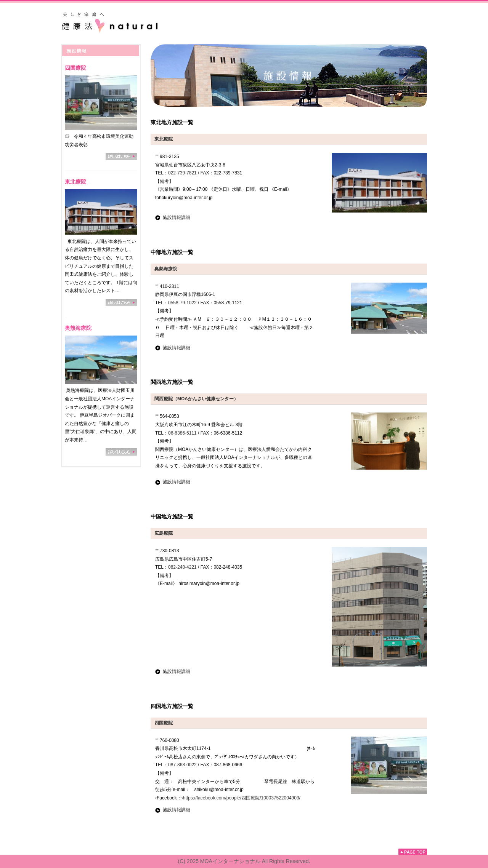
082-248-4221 (182, 567)
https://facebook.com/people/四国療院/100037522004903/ (242, 798)
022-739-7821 (182, 173)
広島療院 (164, 533)
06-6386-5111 (182, 433)
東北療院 (75, 182)
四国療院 (75, 68)
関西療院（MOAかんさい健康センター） (196, 399)
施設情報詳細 (177, 217)
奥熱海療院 (78, 328)
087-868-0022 (182, 765)
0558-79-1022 (182, 303)
